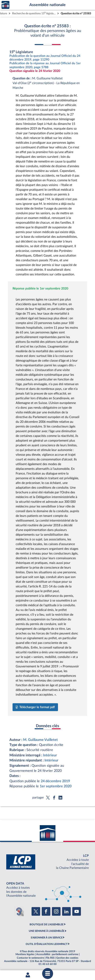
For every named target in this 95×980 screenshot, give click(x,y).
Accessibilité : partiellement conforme (57, 954)
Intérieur (50, 755)
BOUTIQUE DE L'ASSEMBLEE (47, 925)
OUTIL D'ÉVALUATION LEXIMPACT (47, 944)
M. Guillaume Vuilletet (40, 740)
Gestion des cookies (67, 958)
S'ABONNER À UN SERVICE (47, 938)
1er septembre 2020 (56, 786)
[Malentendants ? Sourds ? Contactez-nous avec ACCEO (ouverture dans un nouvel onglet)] (19, 911)
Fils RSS (50, 958)
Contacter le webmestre (30, 958)
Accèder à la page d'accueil (5, 5)
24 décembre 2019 (55, 781)
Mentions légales (25, 954)
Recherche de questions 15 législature (34, 13)
